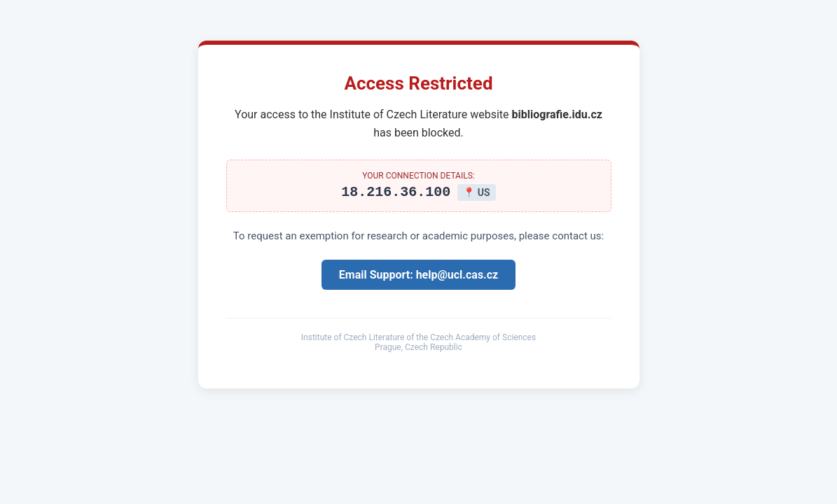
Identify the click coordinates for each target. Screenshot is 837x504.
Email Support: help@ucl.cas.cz (418, 277)
